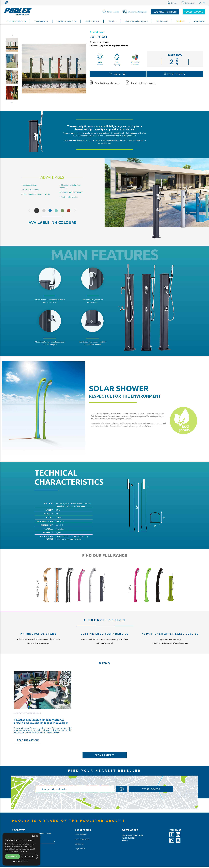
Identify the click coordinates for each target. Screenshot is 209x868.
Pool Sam (181, 21)
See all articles (105, 755)
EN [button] (200, 3)
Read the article (28, 740)
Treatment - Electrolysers (136, 21)
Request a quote (194, 12)
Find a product (111, 12)
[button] (21, 862)
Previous (12, 35)
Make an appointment (165, 12)
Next (12, 102)
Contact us (79, 844)
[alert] (21, 849)
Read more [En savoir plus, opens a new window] (23, 851)
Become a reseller (82, 839)
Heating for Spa (92, 21)
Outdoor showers (67, 21)
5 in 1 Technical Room (16, 21)
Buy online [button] (118, 74)
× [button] (37, 836)
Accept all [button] (13, 856)
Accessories (199, 21)
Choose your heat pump (135, 12)
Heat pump (41, 21)
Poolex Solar (162, 21)
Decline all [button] (30, 856)
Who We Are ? (80, 834)
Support (172, 3)
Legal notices (80, 848)
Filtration (112, 21)
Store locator (188, 3)
